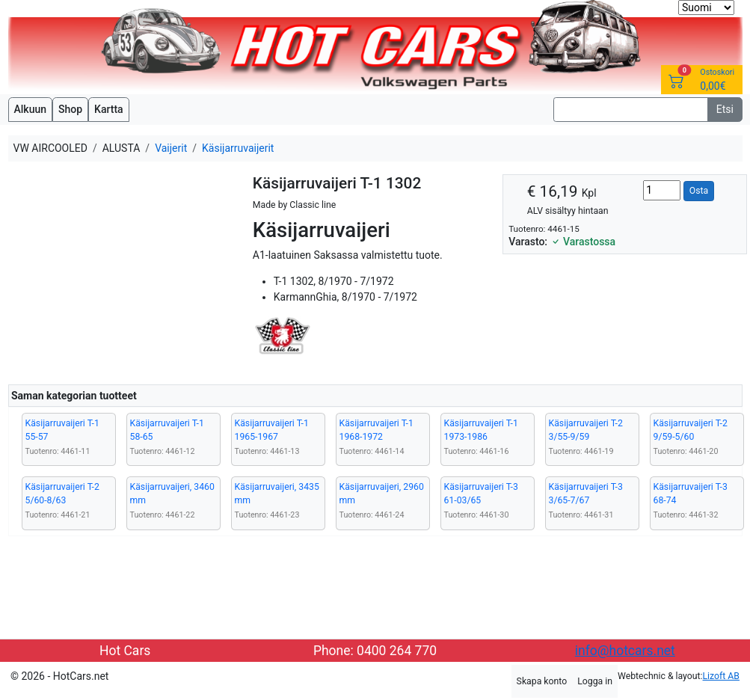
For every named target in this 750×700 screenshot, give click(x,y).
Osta (699, 191)
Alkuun (31, 109)
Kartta (109, 109)
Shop (70, 109)
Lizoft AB (721, 676)
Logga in (595, 681)
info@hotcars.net (625, 651)
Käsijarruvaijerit (238, 148)
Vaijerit (171, 148)
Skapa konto (542, 681)
